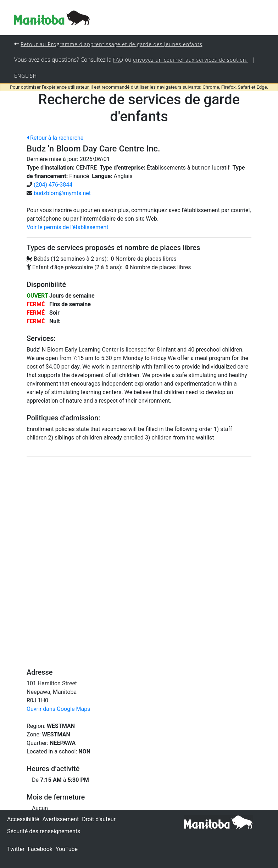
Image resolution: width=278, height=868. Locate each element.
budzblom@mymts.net (62, 194)
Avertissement (60, 819)
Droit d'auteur (99, 819)
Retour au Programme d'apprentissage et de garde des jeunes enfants (113, 44)
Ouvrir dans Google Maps (58, 710)
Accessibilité (23, 819)
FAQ (118, 60)
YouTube (67, 849)
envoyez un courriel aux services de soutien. (191, 60)
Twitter (16, 849)
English (26, 76)
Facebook (40, 849)
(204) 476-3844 (53, 185)
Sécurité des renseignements (44, 831)
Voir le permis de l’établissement (68, 228)
